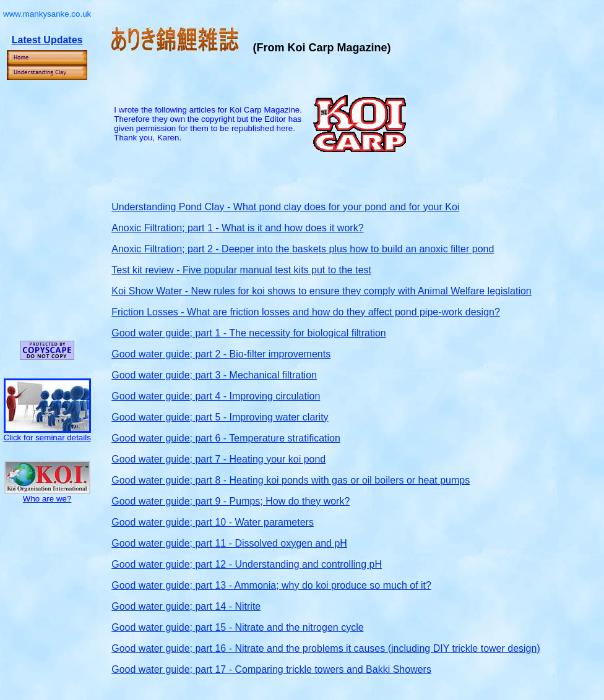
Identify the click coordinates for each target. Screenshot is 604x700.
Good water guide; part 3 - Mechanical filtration (214, 375)
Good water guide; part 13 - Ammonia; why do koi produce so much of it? (271, 585)
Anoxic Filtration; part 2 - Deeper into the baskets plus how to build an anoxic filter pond (303, 249)
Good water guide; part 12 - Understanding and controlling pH (247, 564)
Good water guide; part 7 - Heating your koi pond (218, 459)
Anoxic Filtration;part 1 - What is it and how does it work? (237, 228)
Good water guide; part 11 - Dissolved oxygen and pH (229, 543)
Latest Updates (47, 40)
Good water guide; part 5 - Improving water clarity (220, 417)
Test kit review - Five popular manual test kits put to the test (241, 270)
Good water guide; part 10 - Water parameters (213, 522)
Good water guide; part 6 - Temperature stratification (226, 438)
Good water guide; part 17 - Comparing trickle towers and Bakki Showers (271, 669)
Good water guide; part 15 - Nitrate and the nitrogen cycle (237, 627)
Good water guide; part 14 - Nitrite (186, 606)
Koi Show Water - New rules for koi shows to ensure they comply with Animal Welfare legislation (321, 291)
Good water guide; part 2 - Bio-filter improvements (221, 354)
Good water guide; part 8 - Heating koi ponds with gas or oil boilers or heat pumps (291, 480)
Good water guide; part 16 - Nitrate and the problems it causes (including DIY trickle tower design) (326, 648)
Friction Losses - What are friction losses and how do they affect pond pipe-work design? (306, 312)
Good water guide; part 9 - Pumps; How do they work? (231, 501)
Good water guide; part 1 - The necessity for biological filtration (249, 333)
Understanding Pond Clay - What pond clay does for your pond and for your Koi (285, 207)
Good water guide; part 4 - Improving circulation (216, 396)
